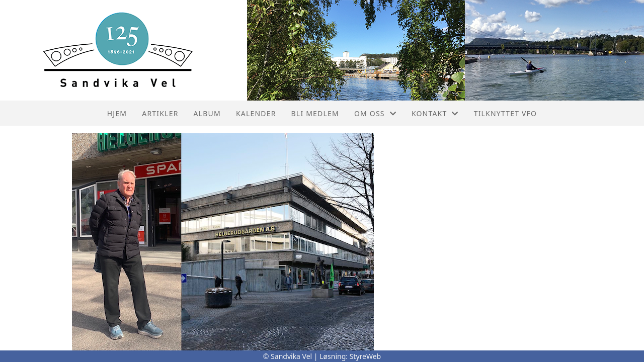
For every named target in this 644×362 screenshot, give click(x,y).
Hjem (117, 113)
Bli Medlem (315, 113)
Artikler (160, 113)
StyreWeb (366, 356)
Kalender (256, 113)
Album (207, 113)
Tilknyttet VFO (506, 113)
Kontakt (435, 113)
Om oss (375, 113)
